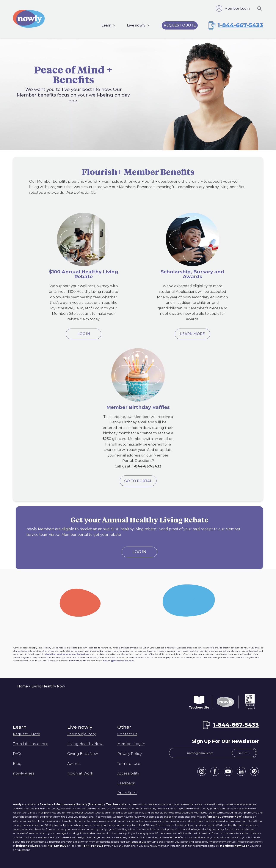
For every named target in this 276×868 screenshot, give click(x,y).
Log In (139, 552)
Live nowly (136, 25)
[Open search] (260, 9)
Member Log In (131, 744)
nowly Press (24, 773)
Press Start (127, 793)
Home (23, 686)
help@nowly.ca (27, 846)
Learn (106, 25)
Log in (84, 334)
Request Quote (180, 25)
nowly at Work (80, 773)
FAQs (17, 754)
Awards (74, 764)
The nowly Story (82, 734)
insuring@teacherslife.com (118, 661)
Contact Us (127, 734)
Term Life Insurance (31, 744)
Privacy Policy (129, 754)
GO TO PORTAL (138, 481)
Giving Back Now (83, 754)
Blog (17, 764)
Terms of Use (129, 764)
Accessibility (128, 773)
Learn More (192, 334)
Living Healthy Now (85, 744)
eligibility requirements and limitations (67, 654)
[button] (202, 771)
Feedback (126, 783)
